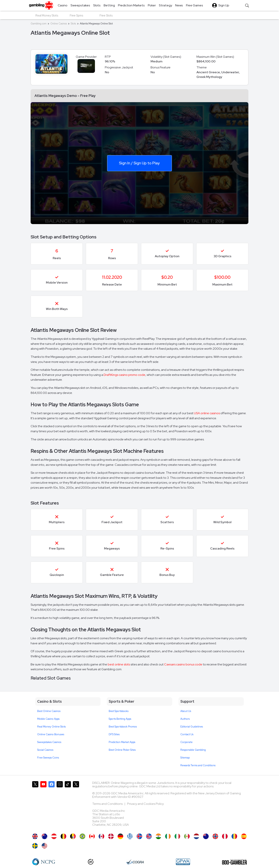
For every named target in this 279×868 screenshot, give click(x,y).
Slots (73, 24)
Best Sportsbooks (119, 711)
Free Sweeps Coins (48, 758)
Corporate (186, 742)
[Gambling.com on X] (35, 805)
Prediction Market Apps (122, 742)
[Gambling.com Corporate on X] (76, 805)
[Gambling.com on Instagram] (60, 805)
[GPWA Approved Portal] (183, 862)
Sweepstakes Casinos (49, 742)
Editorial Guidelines (192, 727)
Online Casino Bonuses (51, 734)
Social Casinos (45, 750)
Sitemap (185, 758)
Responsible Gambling (193, 750)
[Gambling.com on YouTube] (43, 805)
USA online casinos (207, 413)
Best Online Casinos (49, 711)
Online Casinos (59, 24)
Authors (185, 719)
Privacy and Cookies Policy (145, 804)
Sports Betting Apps (120, 719)
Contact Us (187, 734)
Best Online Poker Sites (122, 750)
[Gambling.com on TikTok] (68, 805)
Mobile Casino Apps (48, 719)
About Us (186, 711)
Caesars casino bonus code (183, 664)
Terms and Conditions (108, 804)
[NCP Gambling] (44, 862)
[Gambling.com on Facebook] (52, 805)
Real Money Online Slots (51, 727)
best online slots (119, 664)
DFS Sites (114, 734)
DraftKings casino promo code (124, 375)
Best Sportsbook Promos (123, 727)
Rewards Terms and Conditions (198, 765)
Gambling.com (39, 24)
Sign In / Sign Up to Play (139, 163)
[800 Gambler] (234, 862)
